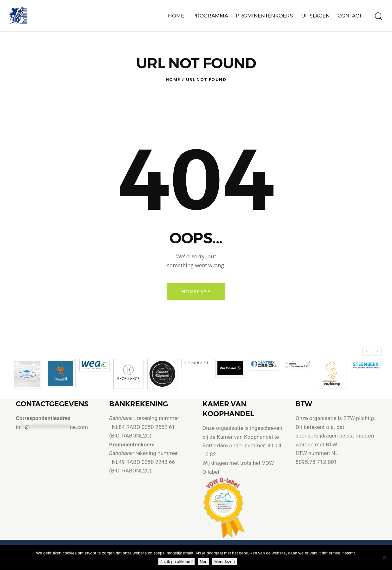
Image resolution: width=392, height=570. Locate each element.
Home (173, 79)
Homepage (196, 292)
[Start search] (379, 17)
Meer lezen (224, 562)
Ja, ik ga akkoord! (176, 562)
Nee (203, 562)
